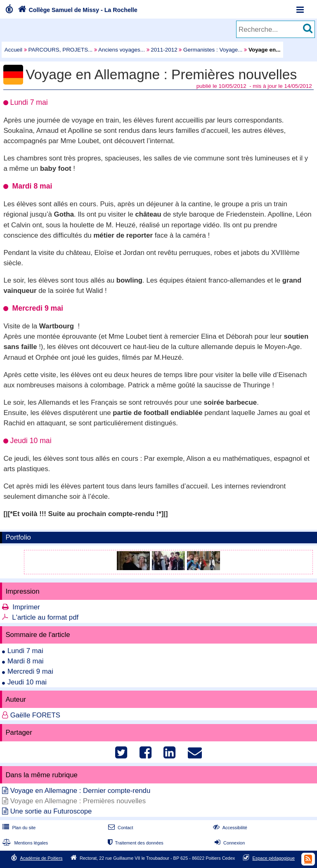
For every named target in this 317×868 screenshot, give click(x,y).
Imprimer (26, 607)
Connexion (229, 843)
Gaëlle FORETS (35, 715)
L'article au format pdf (45, 617)
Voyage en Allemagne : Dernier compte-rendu (80, 791)
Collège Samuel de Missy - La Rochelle (77, 10)
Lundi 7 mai (25, 651)
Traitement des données (135, 843)
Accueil (13, 50)
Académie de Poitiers (41, 858)
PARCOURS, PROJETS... (61, 50)
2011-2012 (164, 50)
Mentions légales (24, 843)
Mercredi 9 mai (30, 671)
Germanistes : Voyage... (213, 50)
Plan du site (18, 828)
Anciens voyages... (122, 50)
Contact (120, 828)
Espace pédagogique (274, 858)
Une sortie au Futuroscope (51, 811)
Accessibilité (229, 828)
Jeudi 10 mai (27, 682)
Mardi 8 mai (26, 661)
